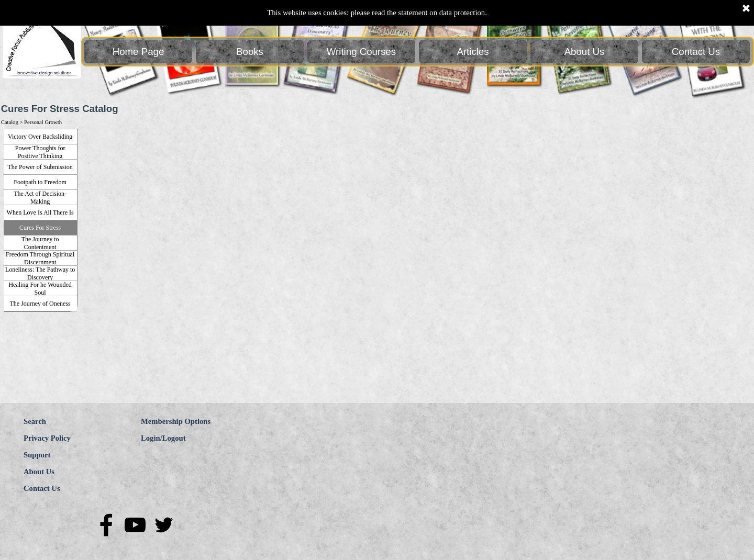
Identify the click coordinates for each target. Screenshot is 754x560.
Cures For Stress (40, 228)
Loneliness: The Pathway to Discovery (40, 273)
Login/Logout (163, 438)
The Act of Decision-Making (40, 198)
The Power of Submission (40, 167)
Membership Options (176, 421)
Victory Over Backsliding (40, 137)
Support (37, 455)
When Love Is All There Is (40, 212)
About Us (585, 52)
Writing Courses (361, 52)
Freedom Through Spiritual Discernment (40, 258)
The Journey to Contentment (40, 243)
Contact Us (696, 52)
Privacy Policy (47, 438)
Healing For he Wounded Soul (40, 289)
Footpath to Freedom (40, 182)
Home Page (138, 52)
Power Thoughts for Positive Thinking (40, 152)
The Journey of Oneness (40, 304)
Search (35, 421)
